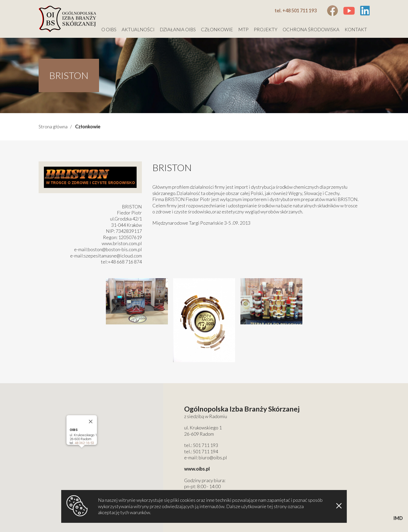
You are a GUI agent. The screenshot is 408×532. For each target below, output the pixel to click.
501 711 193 (205, 445)
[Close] (91, 422)
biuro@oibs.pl (213, 457)
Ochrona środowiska (311, 29)
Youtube (349, 11)
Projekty (266, 29)
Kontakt (356, 29)
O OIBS (109, 29)
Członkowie (217, 29)
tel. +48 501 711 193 (296, 10)
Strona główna (53, 127)
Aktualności (138, 29)
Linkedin (365, 11)
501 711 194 (205, 451)
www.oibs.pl (197, 469)
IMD (398, 518)
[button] (82, 453)
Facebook (332, 11)
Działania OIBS (178, 29)
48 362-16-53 (84, 443)
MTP (243, 29)
